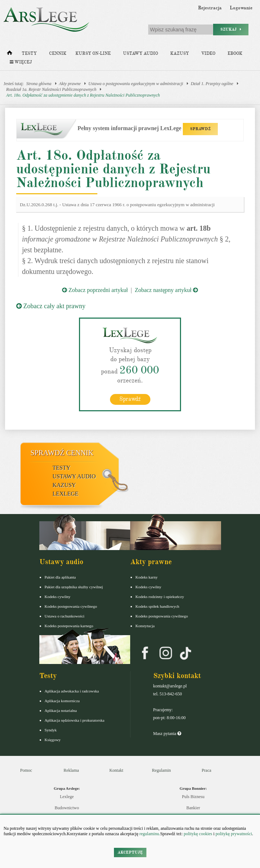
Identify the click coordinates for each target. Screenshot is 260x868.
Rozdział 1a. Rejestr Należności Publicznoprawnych (51, 89)
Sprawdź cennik (62, 453)
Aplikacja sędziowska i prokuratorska (75, 720)
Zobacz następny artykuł (166, 290)
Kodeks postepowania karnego (69, 626)
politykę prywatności (234, 834)
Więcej (21, 62)
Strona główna (39, 84)
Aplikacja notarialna (61, 710)
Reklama (71, 770)
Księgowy (53, 740)
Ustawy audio (140, 54)
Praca (206, 770)
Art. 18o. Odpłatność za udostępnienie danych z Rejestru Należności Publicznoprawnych (83, 95)
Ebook (235, 54)
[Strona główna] (10, 54)
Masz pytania (167, 734)
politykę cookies (198, 834)
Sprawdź (130, 399)
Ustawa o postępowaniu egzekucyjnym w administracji (136, 84)
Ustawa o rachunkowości (65, 616)
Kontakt (116, 770)
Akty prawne (70, 84)
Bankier (193, 808)
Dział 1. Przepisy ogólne (212, 84)
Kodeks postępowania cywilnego (71, 606)
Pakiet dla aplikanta (60, 577)
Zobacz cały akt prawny (51, 306)
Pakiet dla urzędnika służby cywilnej (74, 587)
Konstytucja (145, 626)
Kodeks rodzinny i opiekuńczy (160, 597)
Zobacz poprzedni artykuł (95, 290)
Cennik (58, 54)
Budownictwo (67, 808)
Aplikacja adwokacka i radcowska (72, 691)
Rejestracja (210, 8)
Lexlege (67, 797)
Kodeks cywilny (58, 597)
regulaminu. (149, 834)
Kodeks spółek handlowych (158, 606)
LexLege (66, 494)
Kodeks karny (147, 577)
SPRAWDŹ (200, 129)
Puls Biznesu (193, 797)
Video (208, 54)
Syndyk (51, 730)
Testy (29, 54)
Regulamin (161, 770)
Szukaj (231, 29)
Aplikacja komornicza (62, 701)
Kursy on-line (93, 54)
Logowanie (241, 8)
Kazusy (180, 54)
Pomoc (26, 770)
